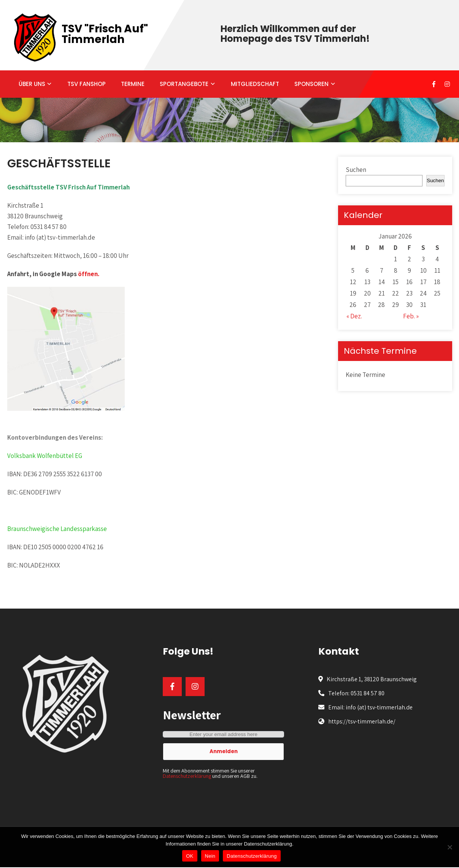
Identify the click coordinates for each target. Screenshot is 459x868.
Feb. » (411, 316)
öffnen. (89, 274)
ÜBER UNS (32, 84)
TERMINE (133, 84)
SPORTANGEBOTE (184, 84)
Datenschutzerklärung (187, 776)
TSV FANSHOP (87, 84)
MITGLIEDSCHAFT (255, 84)
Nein (210, 856)
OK (190, 856)
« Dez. (354, 316)
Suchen (356, 170)
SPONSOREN (311, 84)
